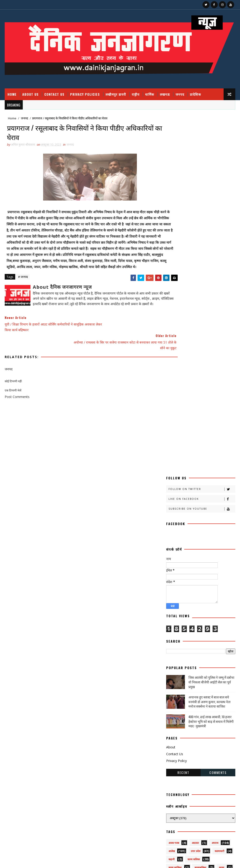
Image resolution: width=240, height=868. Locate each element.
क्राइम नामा (174, 516)
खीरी (194, 524)
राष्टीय (212, 639)
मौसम (171, 639)
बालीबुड (172, 615)
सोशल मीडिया (213, 697)
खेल (216, 549)
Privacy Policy (176, 401)
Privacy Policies (85, 94)
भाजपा (172, 623)
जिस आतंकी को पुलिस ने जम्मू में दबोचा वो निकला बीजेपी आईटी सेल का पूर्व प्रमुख (211, 322)
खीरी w (172, 549)
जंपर (197, 565)
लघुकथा (201, 664)
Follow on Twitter (202, 130)
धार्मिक (150, 94)
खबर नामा (173, 524)
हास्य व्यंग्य (173, 713)
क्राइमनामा (197, 516)
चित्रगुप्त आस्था (175, 565)
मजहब (191, 623)
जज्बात (216, 565)
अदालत (195, 483)
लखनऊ (165, 94)
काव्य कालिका (175, 508)
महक (171, 631)
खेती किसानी (195, 549)
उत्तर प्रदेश (196, 491)
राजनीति (191, 639)
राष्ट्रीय (136, 94)
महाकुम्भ (214, 631)
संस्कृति (190, 680)
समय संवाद (174, 688)
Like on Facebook (202, 139)
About (171, 388)
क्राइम (222, 508)
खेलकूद (172, 557)
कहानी (172, 500)
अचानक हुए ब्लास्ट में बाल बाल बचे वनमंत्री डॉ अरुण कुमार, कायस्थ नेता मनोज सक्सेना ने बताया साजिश (210, 342)
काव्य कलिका (194, 500)
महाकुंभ (190, 631)
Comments (218, 413)
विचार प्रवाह (174, 672)
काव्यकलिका (200, 508)
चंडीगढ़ (215, 557)
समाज (195, 688)
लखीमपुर (196, 656)
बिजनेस (192, 615)
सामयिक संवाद (217, 688)
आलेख (172, 491)
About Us (30, 94)
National (176, 730)
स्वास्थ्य (190, 705)
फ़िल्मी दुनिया (175, 606)
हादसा (211, 705)
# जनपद (23, 286)
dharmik (215, 713)
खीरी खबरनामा (199, 533)
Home (12, 94)
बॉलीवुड (212, 615)
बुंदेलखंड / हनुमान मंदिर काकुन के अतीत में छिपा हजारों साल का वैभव (204, 828)
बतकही (197, 606)
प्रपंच (193, 598)
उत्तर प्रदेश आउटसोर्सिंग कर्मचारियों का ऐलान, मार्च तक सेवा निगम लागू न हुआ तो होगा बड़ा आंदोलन (205, 791)
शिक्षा (171, 680)
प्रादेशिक (195, 94)
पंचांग (171, 590)
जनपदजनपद (198, 574)
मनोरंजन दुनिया (214, 623)
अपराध (215, 483)
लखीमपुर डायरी (116, 94)
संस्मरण (209, 680)
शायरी (219, 672)
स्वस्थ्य (171, 705)
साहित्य (172, 697)
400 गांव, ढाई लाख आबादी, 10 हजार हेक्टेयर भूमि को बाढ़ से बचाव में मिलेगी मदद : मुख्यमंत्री (211, 362)
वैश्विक (197, 672)
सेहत (190, 697)
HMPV (196, 721)
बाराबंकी (218, 606)
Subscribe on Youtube (202, 149)
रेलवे (192, 647)
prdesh (201, 730)
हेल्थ (193, 713)
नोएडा (217, 582)
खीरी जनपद (174, 541)
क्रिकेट (219, 516)
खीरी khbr (199, 541)
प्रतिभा (205, 590)
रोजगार (212, 647)
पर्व (188, 590)
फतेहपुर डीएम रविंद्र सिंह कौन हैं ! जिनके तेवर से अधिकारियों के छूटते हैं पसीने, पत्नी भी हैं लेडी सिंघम (206, 771)
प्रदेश (171, 598)
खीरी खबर (214, 524)
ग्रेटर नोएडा (194, 557)
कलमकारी (219, 491)
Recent (183, 413)
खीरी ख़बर (174, 533)
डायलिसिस (173, 582)
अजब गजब (174, 483)
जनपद (180, 94)
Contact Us (54, 94)
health (174, 721)
